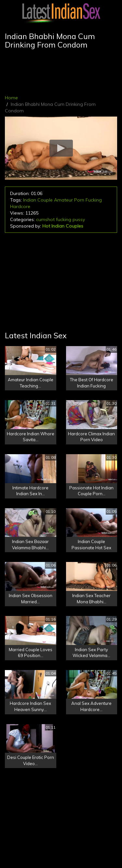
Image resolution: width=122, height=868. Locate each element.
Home (11, 98)
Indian (30, 200)
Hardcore (20, 206)
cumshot (45, 219)
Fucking (94, 200)
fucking (64, 219)
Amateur (63, 200)
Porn (79, 200)
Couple (45, 200)
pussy (79, 219)
